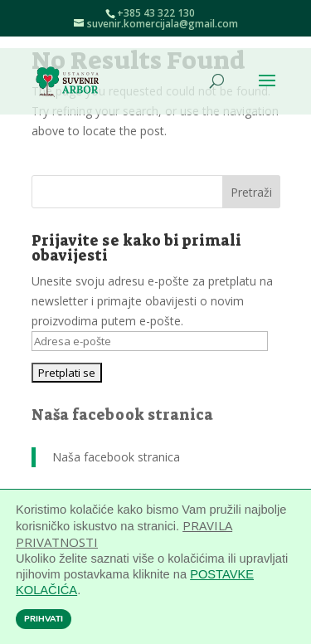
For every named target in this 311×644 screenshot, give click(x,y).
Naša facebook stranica (122, 415)
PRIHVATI (44, 619)
